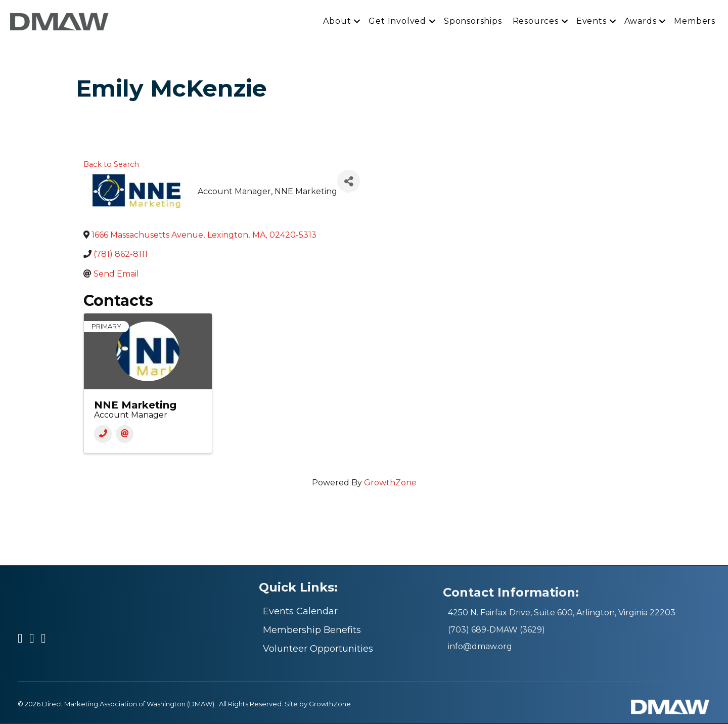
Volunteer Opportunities (318, 650)
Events (591, 21)
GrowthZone (390, 484)
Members (695, 21)
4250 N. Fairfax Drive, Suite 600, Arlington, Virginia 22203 (562, 614)
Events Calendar (300, 612)
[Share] (349, 182)
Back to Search (111, 166)
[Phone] (103, 436)
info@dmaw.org (480, 647)
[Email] (125, 436)
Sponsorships (473, 21)
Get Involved (397, 21)
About (337, 21)
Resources (536, 21)
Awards (641, 21)
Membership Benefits (312, 631)
